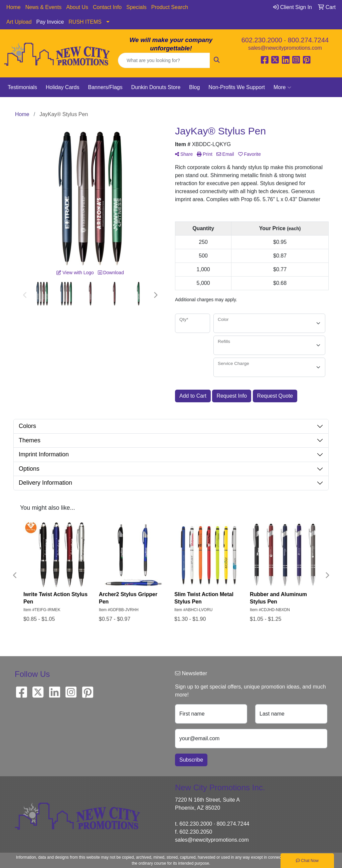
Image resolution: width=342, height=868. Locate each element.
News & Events (43, 7)
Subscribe (191, 760)
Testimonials (22, 87)
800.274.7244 (308, 40)
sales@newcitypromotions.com (285, 48)
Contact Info (107, 7)
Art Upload (19, 22)
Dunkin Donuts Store (156, 87)
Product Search (170, 7)
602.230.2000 (262, 40)
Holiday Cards (62, 87)
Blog (194, 87)
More (282, 87)
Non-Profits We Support (237, 87)
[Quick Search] (164, 60)
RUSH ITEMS (85, 22)
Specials (136, 7)
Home (14, 7)
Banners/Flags (105, 87)
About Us (77, 7)
